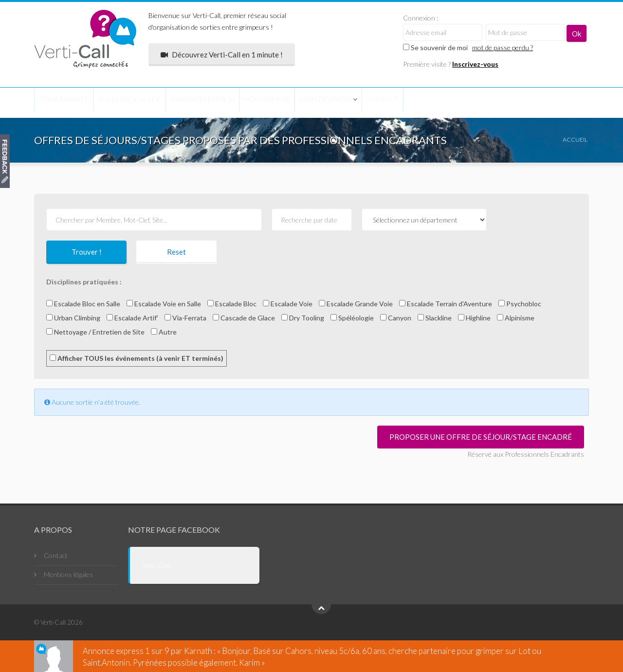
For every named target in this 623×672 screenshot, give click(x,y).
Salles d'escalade (154, 102)
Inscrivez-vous (475, 64)
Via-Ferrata (185, 318)
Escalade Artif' (132, 318)
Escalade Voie (288, 304)
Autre (164, 332)
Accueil (575, 140)
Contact (475, 102)
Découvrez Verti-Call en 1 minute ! (222, 55)
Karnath (198, 651)
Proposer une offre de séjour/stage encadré (481, 437)
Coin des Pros (401, 102)
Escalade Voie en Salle (164, 304)
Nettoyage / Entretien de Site (95, 332)
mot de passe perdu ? (503, 47)
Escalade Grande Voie (356, 304)
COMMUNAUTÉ (72, 102)
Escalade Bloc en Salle (83, 304)
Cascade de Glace (244, 318)
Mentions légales (68, 574)
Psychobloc (520, 304)
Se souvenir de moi (435, 47)
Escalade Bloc (232, 304)
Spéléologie (352, 318)
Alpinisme (516, 318)
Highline (474, 318)
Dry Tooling (303, 318)
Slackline (435, 318)
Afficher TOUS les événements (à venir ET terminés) (137, 358)
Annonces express (245, 102)
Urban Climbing (73, 318)
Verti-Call (156, 565)
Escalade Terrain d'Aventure (446, 304)
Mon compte (327, 102)
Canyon (396, 318)
